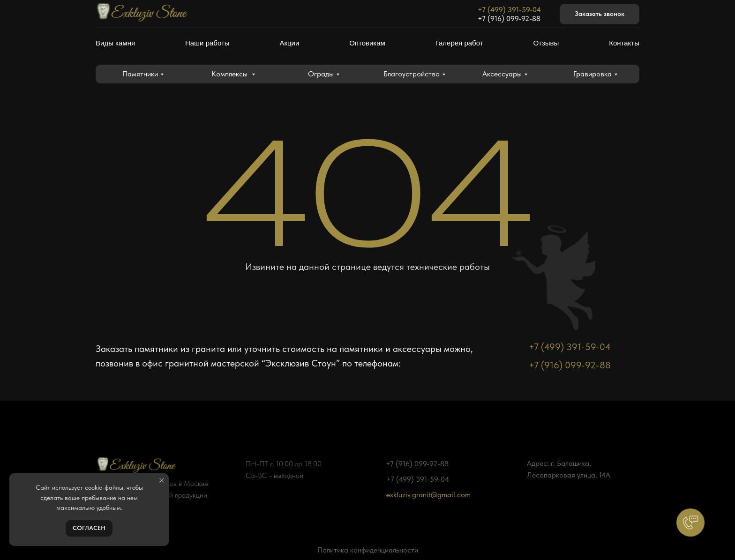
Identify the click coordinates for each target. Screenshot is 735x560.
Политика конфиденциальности (368, 550)
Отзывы (546, 43)
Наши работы (207, 43)
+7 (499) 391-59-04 (509, 10)
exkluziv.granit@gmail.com (428, 495)
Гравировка (592, 74)
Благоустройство (412, 74)
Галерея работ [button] (459, 43)
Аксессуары (502, 74)
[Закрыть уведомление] (162, 480)
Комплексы (230, 74)
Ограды (321, 74)
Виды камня (115, 43)
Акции (289, 43)
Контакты (624, 43)
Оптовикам (367, 43)
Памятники (140, 74)
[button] (600, 14)
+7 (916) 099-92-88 (509, 19)
